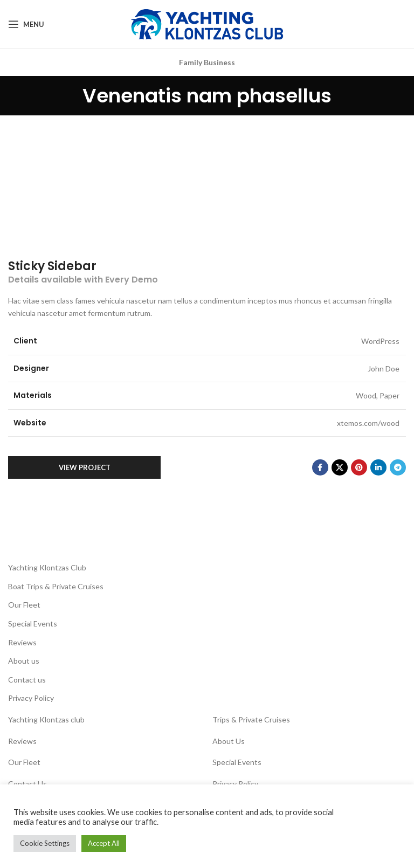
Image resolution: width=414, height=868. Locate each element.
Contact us (27, 680)
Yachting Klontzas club (46, 719)
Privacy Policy (31, 698)
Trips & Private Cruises (251, 719)
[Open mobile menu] (26, 24)
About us (24, 661)
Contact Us (27, 784)
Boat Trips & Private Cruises (56, 586)
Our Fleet (24, 605)
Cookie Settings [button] (45, 843)
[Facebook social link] (320, 467)
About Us (229, 741)
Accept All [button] (104, 843)
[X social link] (340, 467)
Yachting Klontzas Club (47, 567)
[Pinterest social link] (359, 467)
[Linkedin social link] (378, 467)
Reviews (22, 642)
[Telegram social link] (398, 467)
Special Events (33, 624)
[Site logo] (207, 23)
